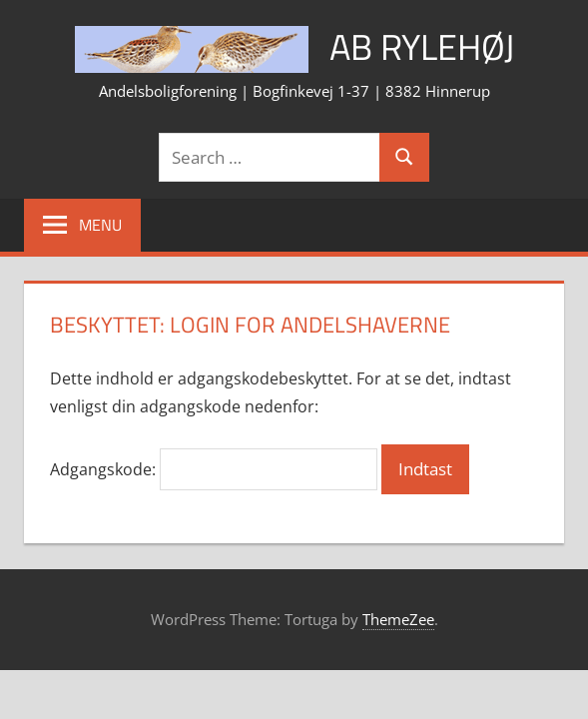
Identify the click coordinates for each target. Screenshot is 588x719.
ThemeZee (398, 619)
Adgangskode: (214, 469)
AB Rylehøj (422, 46)
